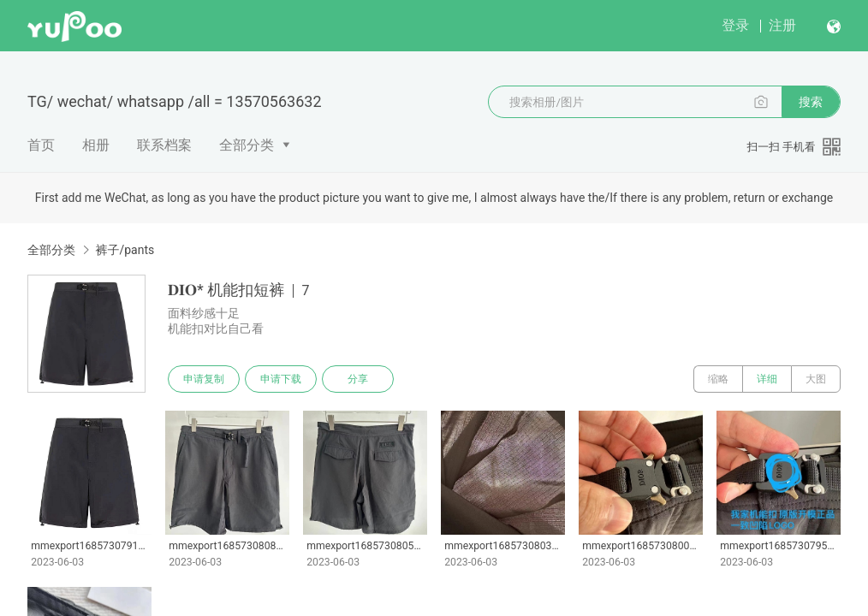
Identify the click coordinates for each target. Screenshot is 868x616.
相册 (96, 145)
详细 (767, 379)
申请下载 (281, 379)
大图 (816, 379)
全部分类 (247, 145)
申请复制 (204, 379)
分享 (358, 379)
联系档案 (164, 145)
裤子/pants (125, 250)
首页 (41, 145)
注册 (782, 25)
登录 (735, 25)
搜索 (811, 102)
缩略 (718, 379)
